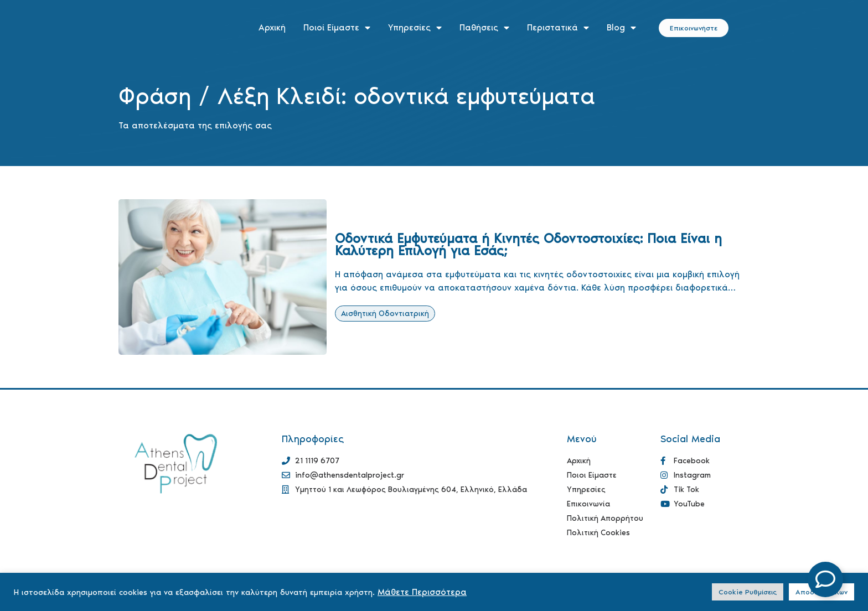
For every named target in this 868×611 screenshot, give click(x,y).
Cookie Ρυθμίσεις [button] (748, 592)
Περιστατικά (558, 28)
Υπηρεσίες (415, 28)
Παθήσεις (484, 28)
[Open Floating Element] (825, 579)
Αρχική (272, 27)
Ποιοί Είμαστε (337, 28)
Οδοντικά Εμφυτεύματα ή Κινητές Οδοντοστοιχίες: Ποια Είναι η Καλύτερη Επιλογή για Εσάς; (528, 244)
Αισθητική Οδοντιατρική (385, 314)
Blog (621, 28)
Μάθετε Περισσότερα (422, 592)
